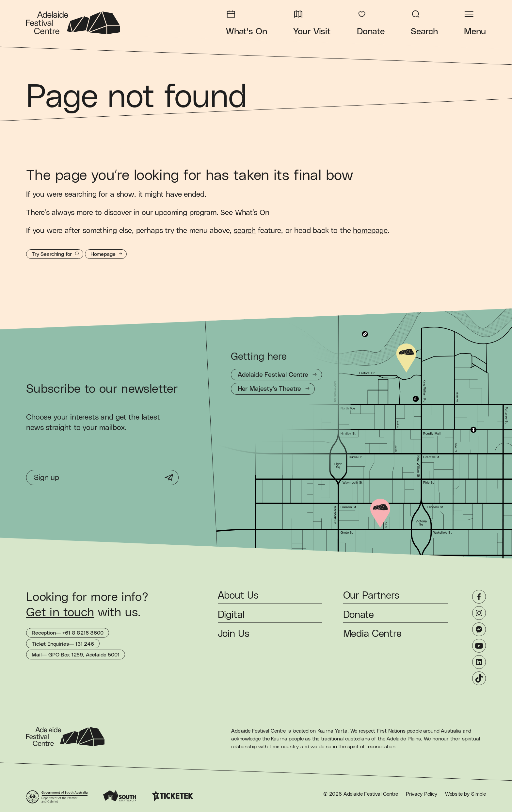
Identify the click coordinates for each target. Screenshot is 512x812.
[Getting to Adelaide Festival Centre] (276, 375)
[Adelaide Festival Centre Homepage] (73, 23)
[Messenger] (479, 629)
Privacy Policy (422, 794)
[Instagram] (479, 613)
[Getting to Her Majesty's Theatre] (273, 389)
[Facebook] (479, 597)
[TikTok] (479, 678)
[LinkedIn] (479, 662)
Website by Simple (465, 794)
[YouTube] (479, 646)
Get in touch (60, 613)
